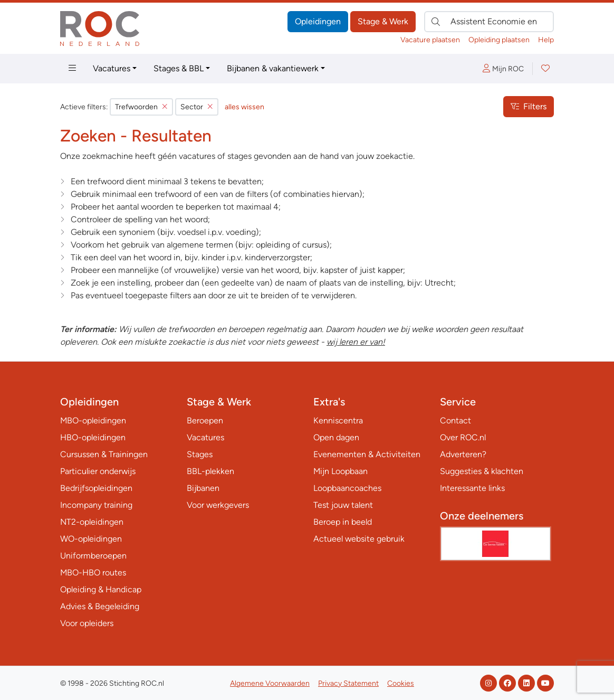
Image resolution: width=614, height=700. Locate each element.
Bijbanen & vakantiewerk (273, 68)
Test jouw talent (343, 505)
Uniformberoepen (93, 556)
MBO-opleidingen (93, 420)
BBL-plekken (210, 471)
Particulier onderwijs (98, 471)
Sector (197, 107)
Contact (455, 420)
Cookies (401, 683)
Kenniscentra (338, 420)
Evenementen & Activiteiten (367, 454)
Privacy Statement (348, 683)
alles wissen (244, 107)
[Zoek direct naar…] (489, 22)
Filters (529, 106)
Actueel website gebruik (359, 539)
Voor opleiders (87, 623)
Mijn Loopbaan (340, 471)
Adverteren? (463, 454)
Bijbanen (203, 488)
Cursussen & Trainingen (104, 454)
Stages (200, 454)
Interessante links (472, 488)
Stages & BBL (179, 68)
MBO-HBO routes (93, 573)
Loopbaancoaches (347, 488)
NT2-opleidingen (92, 522)
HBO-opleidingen (93, 437)
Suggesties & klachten (482, 471)
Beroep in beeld (343, 522)
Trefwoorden (141, 107)
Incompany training (96, 505)
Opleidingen (318, 21)
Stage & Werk (383, 21)
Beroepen (205, 420)
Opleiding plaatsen (499, 40)
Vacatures (112, 68)
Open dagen (336, 437)
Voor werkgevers (218, 505)
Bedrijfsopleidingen (96, 488)
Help (546, 40)
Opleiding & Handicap (101, 589)
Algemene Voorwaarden (270, 683)
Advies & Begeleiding (100, 606)
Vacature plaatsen (430, 40)
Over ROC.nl (463, 437)
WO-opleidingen (91, 539)
